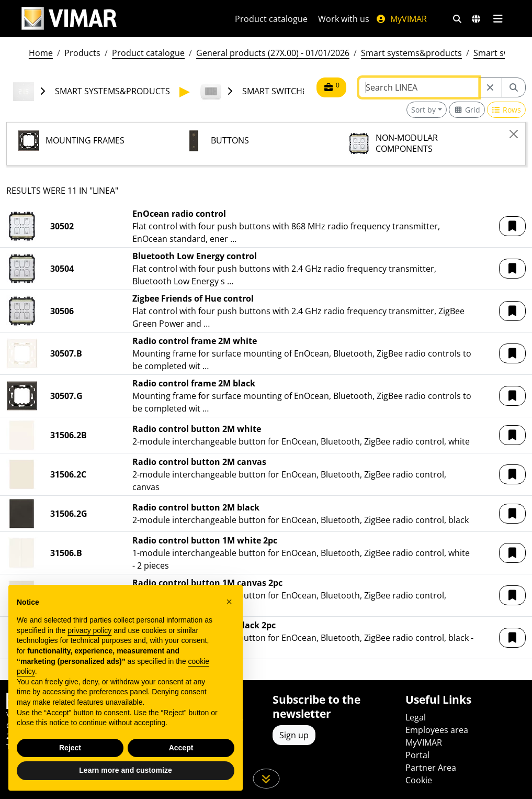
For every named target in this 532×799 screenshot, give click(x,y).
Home (41, 53)
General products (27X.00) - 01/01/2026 (273, 53)
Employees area (437, 730)
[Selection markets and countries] (476, 19)
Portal (417, 755)
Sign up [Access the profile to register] (294, 735)
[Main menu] (498, 19)
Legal (416, 717)
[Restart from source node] (490, 87)
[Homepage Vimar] (69, 19)
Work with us (344, 19)
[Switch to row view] (507, 110)
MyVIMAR (401, 19)
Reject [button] (70, 748)
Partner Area (431, 768)
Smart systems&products (411, 53)
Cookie (419, 780)
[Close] (514, 134)
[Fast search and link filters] (457, 19)
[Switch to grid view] (467, 110)
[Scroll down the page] (266, 779)
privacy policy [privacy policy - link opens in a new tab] (89, 630)
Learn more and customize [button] (125, 770)
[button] (512, 226)
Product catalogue (271, 19)
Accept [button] (181, 748)
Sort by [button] (423, 110)
